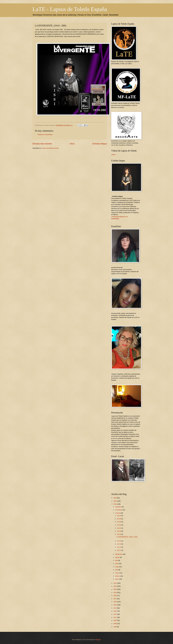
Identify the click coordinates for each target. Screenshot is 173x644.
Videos (113, 155)
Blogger (98, 640)
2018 (115, 596)
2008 (115, 627)
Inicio (72, 144)
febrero (118, 576)
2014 (115, 608)
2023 (115, 504)
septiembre (119, 554)
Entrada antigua (100, 144)
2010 (115, 620)
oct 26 (119, 522)
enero (117, 579)
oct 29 (119, 516)
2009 (115, 624)
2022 (115, 583)
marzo (117, 573)
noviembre (119, 510)
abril (117, 570)
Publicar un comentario (45, 135)
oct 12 (119, 547)
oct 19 (119, 534)
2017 (115, 599)
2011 (115, 617)
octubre (118, 513)
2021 (115, 586)
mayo (117, 567)
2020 (115, 589)
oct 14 (119, 541)
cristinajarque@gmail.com (120, 217)
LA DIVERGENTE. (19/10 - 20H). (127, 537)
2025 (115, 498)
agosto (118, 557)
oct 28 (119, 519)
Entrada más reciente (42, 144)
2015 (115, 605)
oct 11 (119, 550)
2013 (115, 611)
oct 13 (119, 544)
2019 (115, 592)
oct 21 (119, 528)
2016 (115, 602)
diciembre (119, 507)
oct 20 (119, 531)
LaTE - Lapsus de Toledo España (70, 9)
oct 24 (119, 525)
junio (117, 564)
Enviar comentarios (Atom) (50, 148)
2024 (115, 501)
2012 (115, 614)
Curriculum (115, 219)
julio (117, 560)
